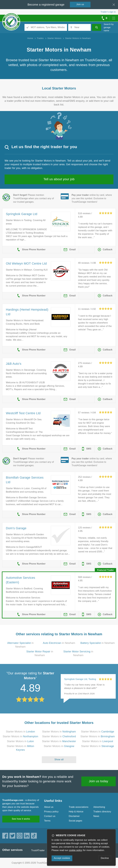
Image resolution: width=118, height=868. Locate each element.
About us (49, 807)
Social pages (75, 821)
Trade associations (79, 807)
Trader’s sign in (108, 12)
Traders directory (102, 812)
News (96, 816)
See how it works (21, 819)
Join (80, 4)
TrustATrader (38, 850)
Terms (47, 821)
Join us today (99, 781)
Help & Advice (76, 812)
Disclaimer (74, 816)
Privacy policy (51, 812)
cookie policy (76, 850)
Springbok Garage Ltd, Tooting (80, 679)
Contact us (50, 816)
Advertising (99, 807)
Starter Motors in (20, 732)
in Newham (59, 643)
